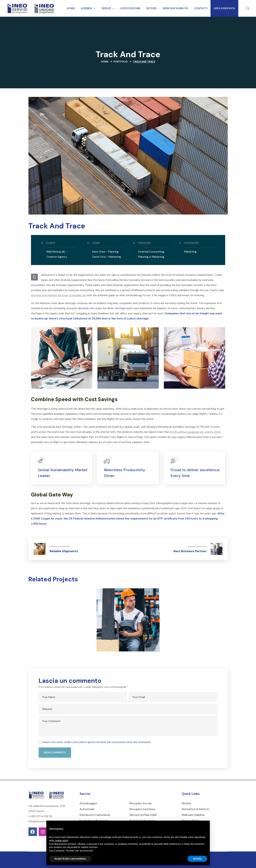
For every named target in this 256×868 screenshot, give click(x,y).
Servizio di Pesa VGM (143, 815)
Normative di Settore (195, 809)
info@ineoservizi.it (40, 821)
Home (105, 62)
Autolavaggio (88, 803)
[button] (247, 8)
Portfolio (121, 62)
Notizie (186, 803)
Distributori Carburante (95, 815)
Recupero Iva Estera (142, 809)
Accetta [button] (197, 859)
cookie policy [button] (61, 841)
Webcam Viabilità (193, 815)
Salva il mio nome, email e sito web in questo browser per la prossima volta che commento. (97, 742)
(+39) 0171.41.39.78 (40, 816)
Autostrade (87, 809)
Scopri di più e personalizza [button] (70, 859)
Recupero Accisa (141, 803)
